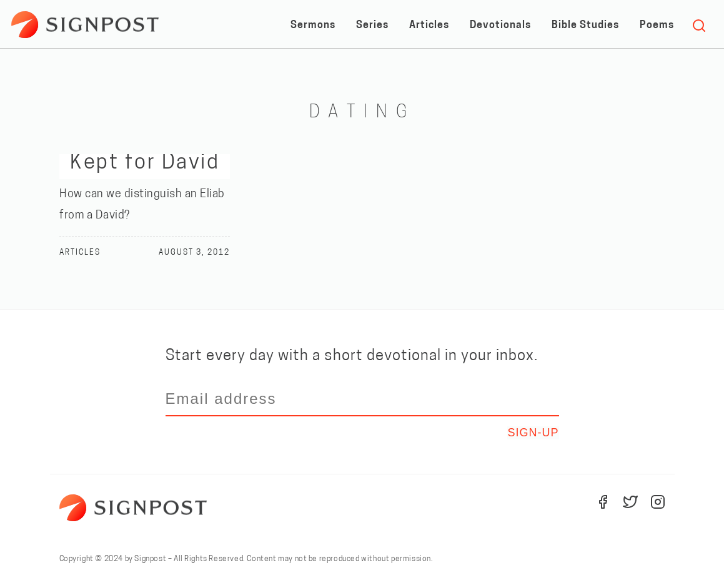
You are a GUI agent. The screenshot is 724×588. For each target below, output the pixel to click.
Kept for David (145, 163)
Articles (429, 26)
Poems (657, 26)
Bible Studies (585, 26)
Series (372, 26)
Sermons (313, 26)
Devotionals (500, 26)
